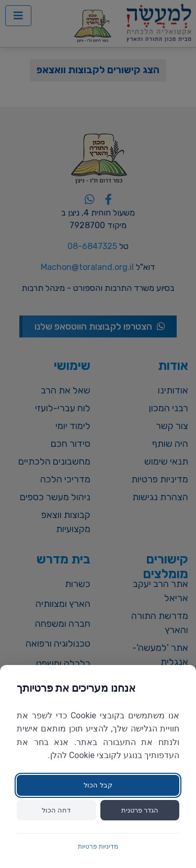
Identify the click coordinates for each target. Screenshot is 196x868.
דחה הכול (56, 810)
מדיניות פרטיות (98, 847)
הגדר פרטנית (140, 810)
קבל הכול (98, 785)
